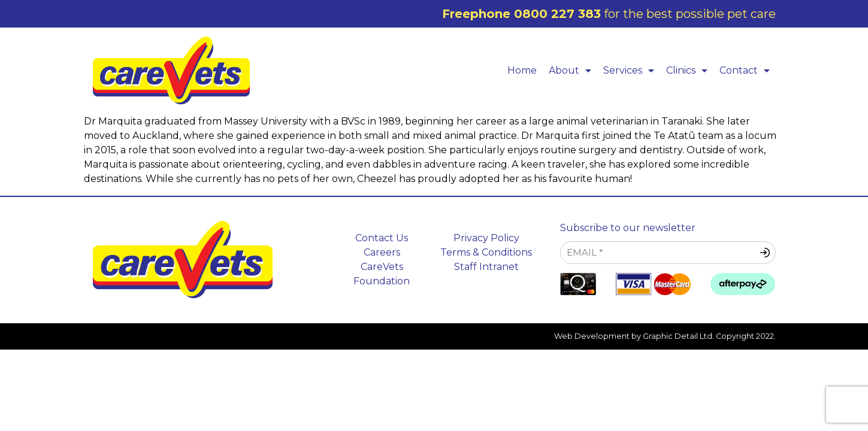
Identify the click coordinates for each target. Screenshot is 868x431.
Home (522, 70)
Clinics (690, 70)
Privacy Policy (486, 238)
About (573, 70)
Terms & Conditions (486, 252)
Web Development (592, 336)
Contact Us (382, 238)
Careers (382, 252)
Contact (748, 70)
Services (632, 70)
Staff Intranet (486, 267)
